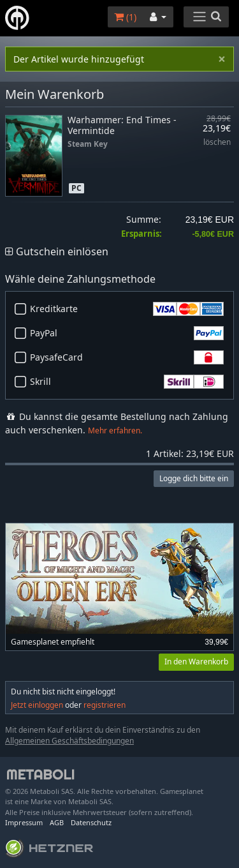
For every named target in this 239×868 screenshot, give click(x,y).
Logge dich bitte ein (194, 478)
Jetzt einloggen (37, 705)
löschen (217, 143)
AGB (57, 822)
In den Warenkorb (196, 662)
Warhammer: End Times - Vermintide (122, 125)
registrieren (105, 705)
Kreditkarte (127, 309)
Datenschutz (91, 822)
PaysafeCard (127, 357)
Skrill (127, 382)
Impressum (24, 822)
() (125, 17)
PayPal (127, 333)
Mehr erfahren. (115, 430)
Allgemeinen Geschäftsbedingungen (69, 741)
